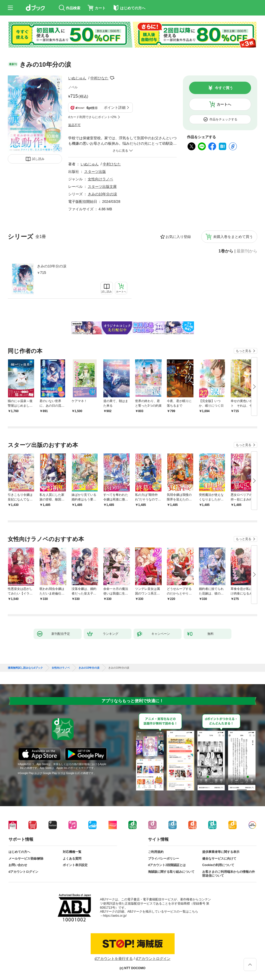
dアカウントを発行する (114, 959)
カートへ (224, 104)
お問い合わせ (18, 865)
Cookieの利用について (218, 865)
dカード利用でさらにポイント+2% (92, 117)
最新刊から (247, 251)
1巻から (226, 251)
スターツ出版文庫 (102, 187)
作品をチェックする (223, 119)
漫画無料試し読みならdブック (25, 668)
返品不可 (74, 125)
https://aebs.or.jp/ (115, 916)
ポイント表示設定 (75, 865)
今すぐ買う (224, 88)
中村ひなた (99, 78)
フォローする (112, 78)
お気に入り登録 (178, 237)
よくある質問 (72, 859)
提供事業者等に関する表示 (221, 852)
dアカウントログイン (23, 872)
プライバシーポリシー (163, 859)
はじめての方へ (19, 852)
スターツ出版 (95, 172)
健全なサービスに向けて (219, 859)
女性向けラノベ (100, 179)
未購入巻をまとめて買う (233, 237)
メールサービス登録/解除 (26, 859)
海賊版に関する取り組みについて (171, 872)
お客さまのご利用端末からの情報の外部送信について (229, 874)
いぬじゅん (77, 78)
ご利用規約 (156, 852)
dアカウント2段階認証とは (167, 865)
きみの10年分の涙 (52, 266)
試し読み (38, 159)
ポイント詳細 (115, 107)
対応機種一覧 (72, 852)
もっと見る (244, 351)
